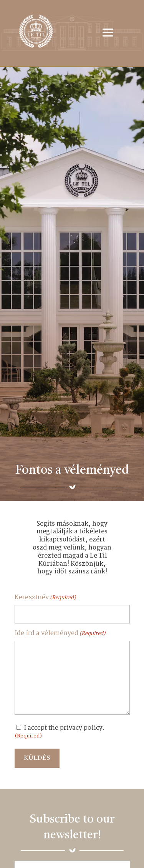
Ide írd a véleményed (60, 634)
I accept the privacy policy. (60, 732)
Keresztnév (45, 598)
